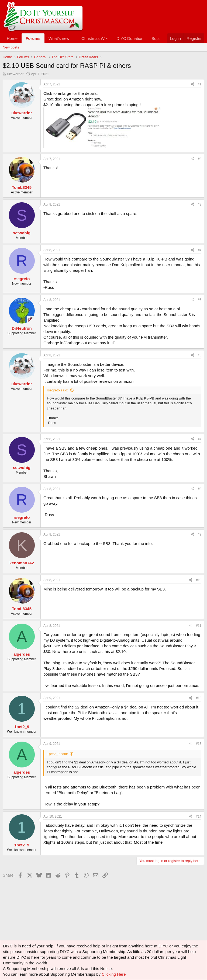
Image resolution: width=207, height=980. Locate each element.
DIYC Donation (130, 38)
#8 (200, 489)
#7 (200, 439)
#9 (200, 534)
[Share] (192, 84)
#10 (199, 580)
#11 (199, 626)
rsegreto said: (58, 390)
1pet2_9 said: (57, 754)
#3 (200, 204)
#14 (199, 816)
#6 (200, 355)
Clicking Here (114, 974)
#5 (200, 300)
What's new (59, 38)
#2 (200, 159)
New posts (11, 47)
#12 (199, 698)
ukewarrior (15, 74)
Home (12, 38)
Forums (33, 38)
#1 (200, 84)
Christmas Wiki (95, 38)
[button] (74, 38)
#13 (199, 744)
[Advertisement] (101, 892)
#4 (200, 250)
